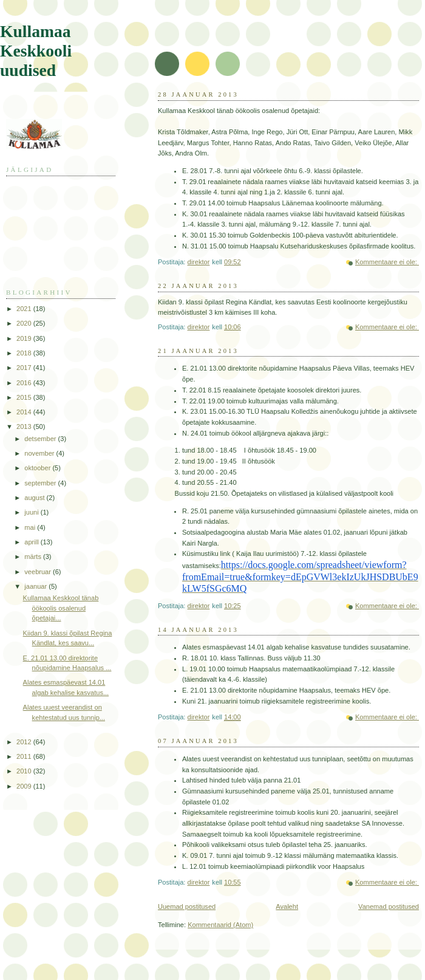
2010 (25, 771)
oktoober (38, 468)
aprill (32, 542)
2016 (25, 383)
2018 (25, 353)
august (35, 498)
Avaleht (287, 906)
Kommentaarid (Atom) (220, 925)
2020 (25, 323)
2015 (25, 397)
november (40, 453)
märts (34, 557)
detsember (41, 439)
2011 (25, 756)
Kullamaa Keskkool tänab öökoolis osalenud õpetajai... (61, 608)
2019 (25, 338)
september (41, 483)
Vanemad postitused (389, 906)
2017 (25, 368)
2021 (25, 309)
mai (31, 527)
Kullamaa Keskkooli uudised (36, 51)
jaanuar (36, 586)
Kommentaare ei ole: (387, 262)
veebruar (39, 572)
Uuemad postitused (187, 906)
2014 (25, 412)
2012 (25, 742)
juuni (32, 512)
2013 (25, 427)
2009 (25, 786)
